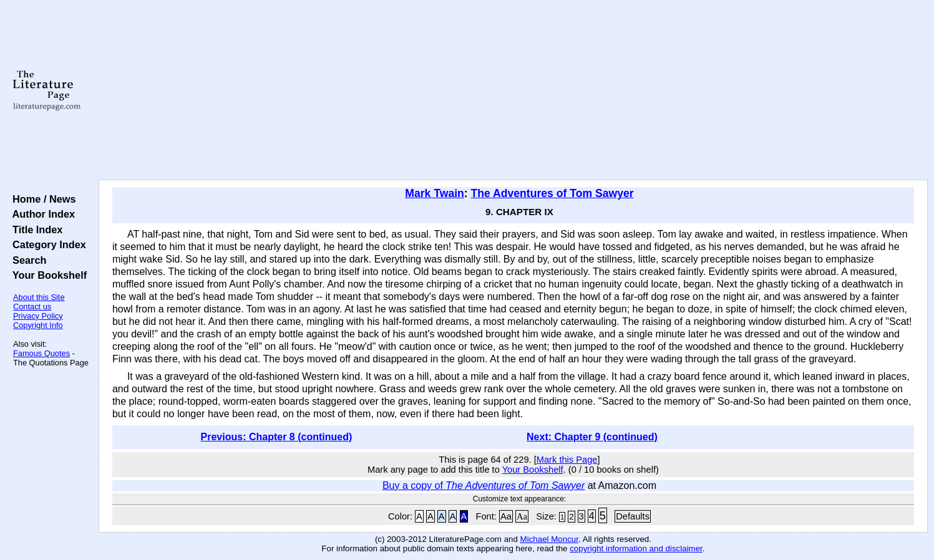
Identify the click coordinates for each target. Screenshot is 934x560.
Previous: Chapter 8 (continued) (277, 437)
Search (27, 260)
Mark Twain (435, 193)
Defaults (633, 516)
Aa (506, 516)
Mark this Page (567, 460)
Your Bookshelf (47, 275)
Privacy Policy (38, 316)
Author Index (41, 214)
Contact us (32, 307)
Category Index (46, 244)
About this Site (39, 297)
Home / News (41, 199)
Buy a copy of (484, 485)
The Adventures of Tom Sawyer (552, 193)
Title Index (35, 229)
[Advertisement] (513, 90)
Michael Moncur (549, 539)
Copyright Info (38, 325)
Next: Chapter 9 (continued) (592, 437)
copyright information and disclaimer (636, 548)
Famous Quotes (41, 353)
